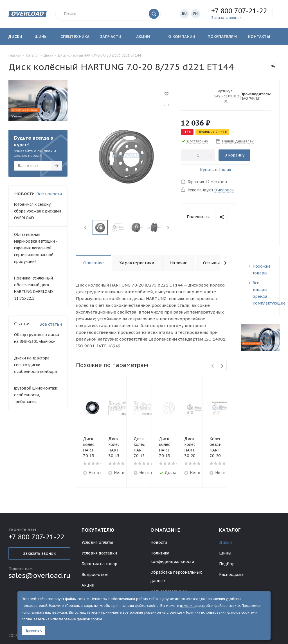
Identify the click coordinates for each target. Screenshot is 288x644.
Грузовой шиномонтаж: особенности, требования (36, 395)
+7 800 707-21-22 (239, 11)
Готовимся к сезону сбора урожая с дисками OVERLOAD (38, 211)
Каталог (230, 530)
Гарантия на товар (99, 564)
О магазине (165, 530)
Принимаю (34, 630)
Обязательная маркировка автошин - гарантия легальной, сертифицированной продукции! (36, 248)
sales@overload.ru (39, 575)
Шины (225, 553)
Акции (88, 585)
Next (168, 228)
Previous (86, 228)
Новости (159, 542)
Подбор (227, 564)
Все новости (49, 194)
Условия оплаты (97, 542)
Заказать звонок (39, 553)
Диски (225, 542)
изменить (188, 606)
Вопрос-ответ (95, 574)
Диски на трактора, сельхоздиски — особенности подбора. (36, 365)
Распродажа (231, 574)
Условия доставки (99, 553)
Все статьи (51, 324)
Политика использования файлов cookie (219, 612)
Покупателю (98, 530)
